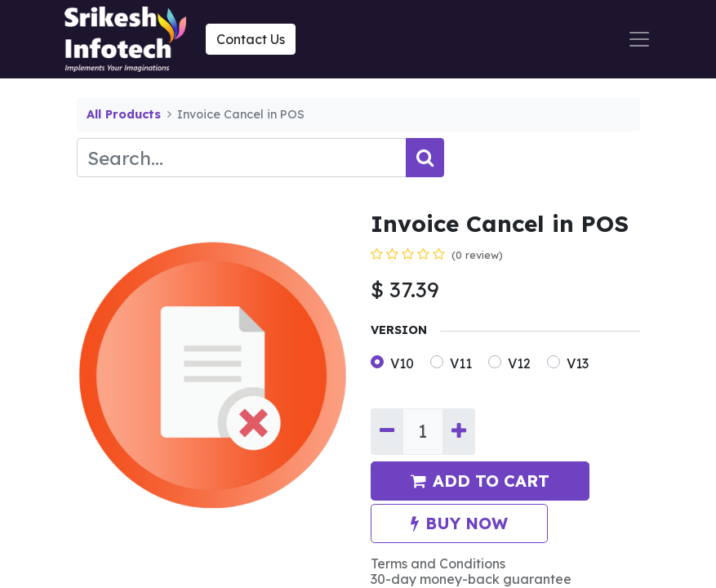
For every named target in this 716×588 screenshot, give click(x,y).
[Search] (425, 158)
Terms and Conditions (438, 563)
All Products (124, 114)
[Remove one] (387, 432)
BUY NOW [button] (459, 523)
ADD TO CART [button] (480, 481)
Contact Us (251, 39)
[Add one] (459, 432)
